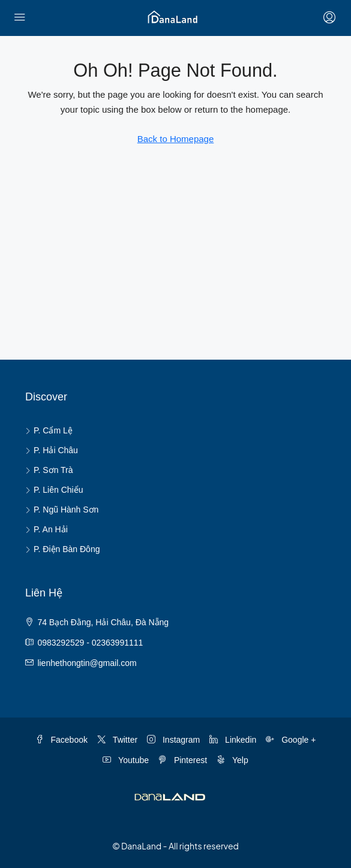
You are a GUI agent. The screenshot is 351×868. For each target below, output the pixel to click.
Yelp (232, 760)
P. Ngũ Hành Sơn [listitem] (62, 510)
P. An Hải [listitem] (46, 529)
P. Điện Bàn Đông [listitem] (62, 549)
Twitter (117, 740)
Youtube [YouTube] (126, 760)
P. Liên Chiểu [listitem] (54, 490)
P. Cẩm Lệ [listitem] (49, 430)
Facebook (61, 740)
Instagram (173, 740)
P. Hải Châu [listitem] (52, 450)
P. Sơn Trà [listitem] (49, 470)
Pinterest (183, 760)
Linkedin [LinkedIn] (233, 740)
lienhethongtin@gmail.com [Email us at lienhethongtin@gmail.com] (87, 663)
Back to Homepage (176, 139)
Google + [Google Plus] (291, 740)
